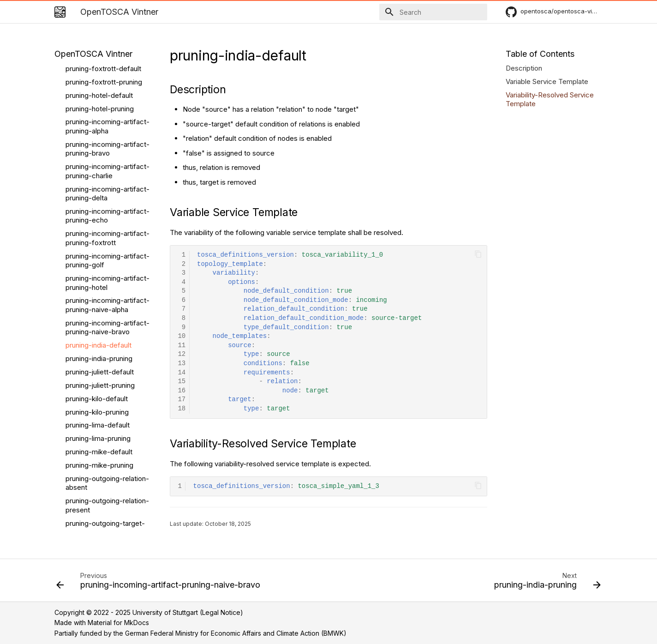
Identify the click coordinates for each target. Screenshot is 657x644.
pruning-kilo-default (97, 243)
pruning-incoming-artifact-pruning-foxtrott (108, 82)
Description (524, 68)
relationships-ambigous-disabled (104, 528)
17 (182, 400)
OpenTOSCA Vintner (93, 54)
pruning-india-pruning (99, 203)
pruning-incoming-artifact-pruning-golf (108, 105)
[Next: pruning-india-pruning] (545, 583)
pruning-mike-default (99, 296)
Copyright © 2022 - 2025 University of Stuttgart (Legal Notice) (149, 612)
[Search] (433, 12)
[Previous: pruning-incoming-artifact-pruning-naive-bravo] (160, 583)
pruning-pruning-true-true (106, 484)
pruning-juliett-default (100, 216)
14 (182, 373)
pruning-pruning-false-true (108, 457)
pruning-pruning (90, 497)
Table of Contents (540, 54)
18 (182, 409)
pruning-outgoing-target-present (105, 394)
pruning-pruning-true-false (108, 470)
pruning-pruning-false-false (101, 439)
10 (182, 336)
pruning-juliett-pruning (100, 230)
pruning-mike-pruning (99, 310)
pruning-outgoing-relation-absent (107, 328)
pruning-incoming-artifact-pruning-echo (108, 60)
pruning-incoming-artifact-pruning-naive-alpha (108, 149)
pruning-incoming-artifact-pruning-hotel (108, 127)
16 (182, 391)
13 (182, 364)
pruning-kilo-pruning (97, 256)
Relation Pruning (91, 510)
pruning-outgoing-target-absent (105, 372)
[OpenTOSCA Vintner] (60, 12)
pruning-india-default (99, 190)
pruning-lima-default (98, 269)
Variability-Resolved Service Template (550, 99)
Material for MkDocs (118, 623)
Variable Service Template (547, 81)
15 (182, 382)
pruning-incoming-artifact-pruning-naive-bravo (108, 172)
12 (182, 354)
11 (182, 346)
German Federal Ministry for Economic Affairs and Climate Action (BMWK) (236, 633)
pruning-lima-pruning (98, 283)
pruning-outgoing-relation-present (107, 350)
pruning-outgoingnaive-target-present (102, 417)
